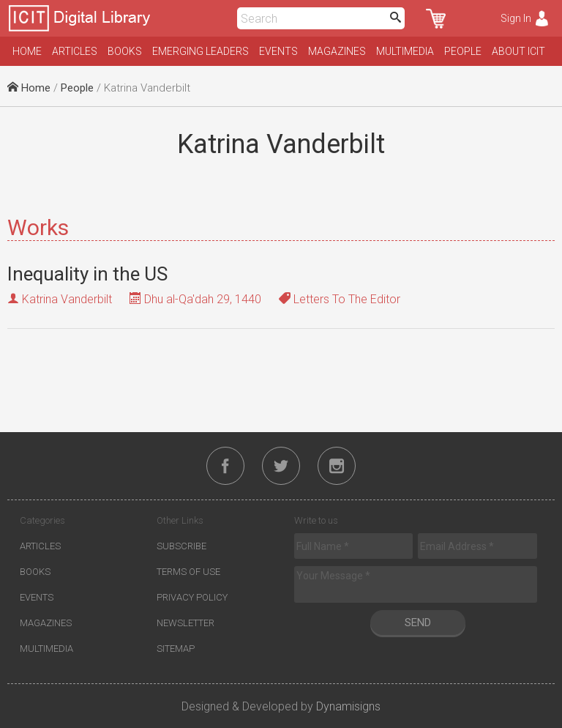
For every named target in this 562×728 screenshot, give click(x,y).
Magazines (337, 51)
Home (27, 51)
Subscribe (181, 546)
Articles (75, 51)
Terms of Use (188, 572)
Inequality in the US (87, 274)
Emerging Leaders (201, 51)
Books (125, 51)
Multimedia (405, 51)
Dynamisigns (348, 706)
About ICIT (518, 51)
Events (278, 51)
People (463, 51)
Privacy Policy (192, 597)
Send (418, 623)
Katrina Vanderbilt (67, 299)
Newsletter (186, 623)
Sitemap (176, 649)
